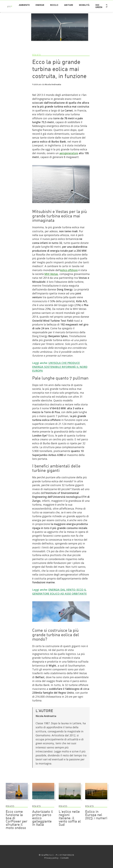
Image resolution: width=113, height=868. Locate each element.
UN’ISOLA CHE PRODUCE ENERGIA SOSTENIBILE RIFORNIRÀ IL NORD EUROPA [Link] (60, 367)
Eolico (36, 55)
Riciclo (54, 5)
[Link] (61, 204)
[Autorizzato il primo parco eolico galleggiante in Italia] (43, 801)
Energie (40, 5)
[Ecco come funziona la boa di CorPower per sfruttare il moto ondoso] (17, 801)
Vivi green (99, 6)
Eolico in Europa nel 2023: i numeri (96, 815)
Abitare (69, 5)
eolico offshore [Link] (69, 270)
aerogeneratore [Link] (69, 153)
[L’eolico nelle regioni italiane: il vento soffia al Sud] (70, 801)
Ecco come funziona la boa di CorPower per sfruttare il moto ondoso (17, 820)
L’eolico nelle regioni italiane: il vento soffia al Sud (70, 818)
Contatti (65, 858)
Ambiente (24, 5)
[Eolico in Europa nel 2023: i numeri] (96, 801)
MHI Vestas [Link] (51, 274)
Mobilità (84, 5)
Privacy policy (51, 858)
